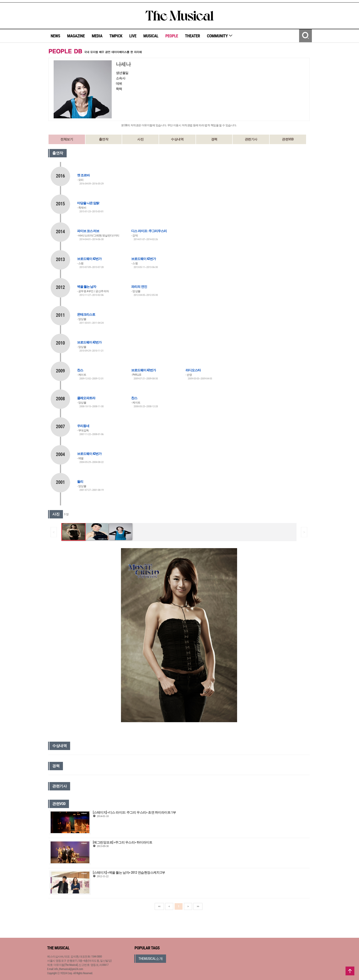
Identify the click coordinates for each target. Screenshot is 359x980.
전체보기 (67, 139)
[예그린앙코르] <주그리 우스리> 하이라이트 (123, 842)
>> (198, 906)
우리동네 (83, 426)
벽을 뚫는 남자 (87, 287)
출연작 (104, 139)
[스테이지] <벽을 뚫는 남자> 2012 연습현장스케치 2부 (129, 873)
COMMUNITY (220, 36)
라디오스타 (193, 370)
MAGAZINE (76, 36)
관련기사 (251, 139)
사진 (140, 139)
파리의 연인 (139, 287)
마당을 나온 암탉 (88, 203)
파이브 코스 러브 (88, 231)
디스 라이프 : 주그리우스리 (149, 231)
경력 (214, 139)
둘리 (80, 482)
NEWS (55, 36)
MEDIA (97, 36)
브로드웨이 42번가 (89, 259)
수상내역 (177, 139)
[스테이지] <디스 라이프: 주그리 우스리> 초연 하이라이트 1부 (134, 812)
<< (159, 906)
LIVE (133, 36)
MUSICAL (151, 36)
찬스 (80, 370)
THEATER (193, 36)
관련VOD (288, 139)
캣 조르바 (83, 175)
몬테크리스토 (86, 314)
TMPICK (116, 36)
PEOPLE (172, 36)
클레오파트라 (86, 398)
